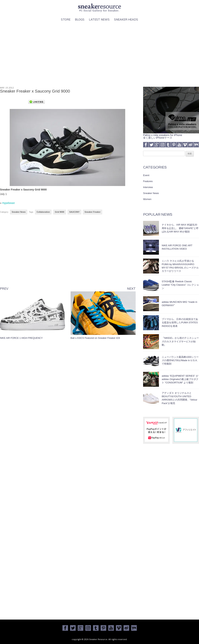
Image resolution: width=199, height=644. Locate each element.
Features (148, 181)
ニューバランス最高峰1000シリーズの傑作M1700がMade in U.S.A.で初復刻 (180, 360)
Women (147, 199)
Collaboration (43, 212)
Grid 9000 (60, 212)
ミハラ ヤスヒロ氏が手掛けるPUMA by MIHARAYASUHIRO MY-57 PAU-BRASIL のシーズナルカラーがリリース (180, 266)
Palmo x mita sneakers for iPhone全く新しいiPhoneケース (171, 135)
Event (146, 175)
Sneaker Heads (126, 19)
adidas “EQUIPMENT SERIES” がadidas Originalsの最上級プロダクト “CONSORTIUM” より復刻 (180, 379)
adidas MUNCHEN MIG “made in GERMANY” (180, 304)
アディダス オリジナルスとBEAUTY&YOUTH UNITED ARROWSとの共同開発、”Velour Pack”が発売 (180, 398)
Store (66, 19)
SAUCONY (74, 212)
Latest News (99, 19)
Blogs (80, 19)
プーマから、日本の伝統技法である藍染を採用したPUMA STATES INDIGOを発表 (180, 322)
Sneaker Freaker (93, 212)
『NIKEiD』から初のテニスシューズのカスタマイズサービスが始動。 (180, 341)
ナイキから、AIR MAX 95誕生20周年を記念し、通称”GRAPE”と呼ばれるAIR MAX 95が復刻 (180, 228)
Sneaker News (19, 212)
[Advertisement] (99, 54)
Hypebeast (8, 203)
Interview (148, 187)
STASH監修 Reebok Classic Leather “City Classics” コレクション (180, 285)
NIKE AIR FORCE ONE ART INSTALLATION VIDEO (177, 247)
